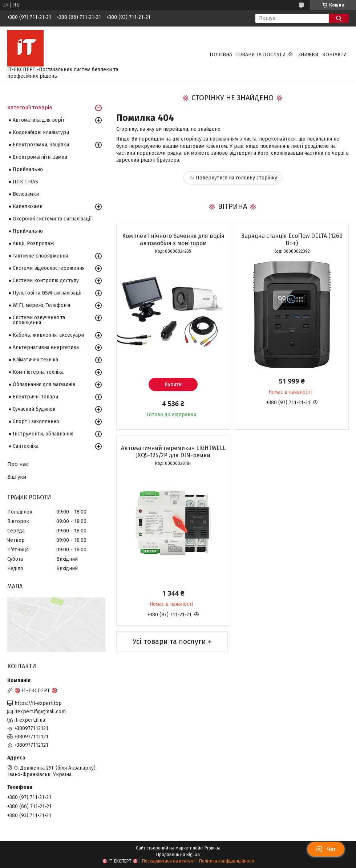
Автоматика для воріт (39, 120)
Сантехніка (26, 446)
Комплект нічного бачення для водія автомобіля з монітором (173, 240)
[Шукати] (339, 18)
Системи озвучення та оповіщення (39, 320)
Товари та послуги (261, 55)
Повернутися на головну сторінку (236, 178)
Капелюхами (28, 206)
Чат (326, 849)
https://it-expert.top (38, 703)
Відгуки (17, 477)
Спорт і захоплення (36, 421)
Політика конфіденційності (227, 861)
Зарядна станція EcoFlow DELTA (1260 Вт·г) (292, 240)
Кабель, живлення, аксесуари (48, 335)
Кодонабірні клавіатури (41, 132)
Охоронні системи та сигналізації (52, 219)
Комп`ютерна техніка (38, 372)
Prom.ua (213, 848)
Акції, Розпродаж (33, 244)
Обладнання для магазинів (44, 384)
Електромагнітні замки (40, 157)
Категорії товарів (30, 108)
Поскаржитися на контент (169, 861)
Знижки (308, 55)
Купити (173, 384)
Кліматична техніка (35, 360)
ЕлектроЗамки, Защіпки (41, 145)
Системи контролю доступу (46, 281)
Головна (221, 55)
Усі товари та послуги (169, 641)
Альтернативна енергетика (46, 347)
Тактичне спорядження (40, 256)
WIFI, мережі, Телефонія (41, 305)
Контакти (335, 55)
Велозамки (26, 194)
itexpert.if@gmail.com (40, 712)
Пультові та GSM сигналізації (47, 293)
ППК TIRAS (25, 182)
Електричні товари (35, 397)
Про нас (18, 464)
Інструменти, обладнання (43, 434)
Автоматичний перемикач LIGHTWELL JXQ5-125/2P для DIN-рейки (173, 452)
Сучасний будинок (34, 409)
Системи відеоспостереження (49, 268)
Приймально (28, 169)
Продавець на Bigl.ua (178, 855)
